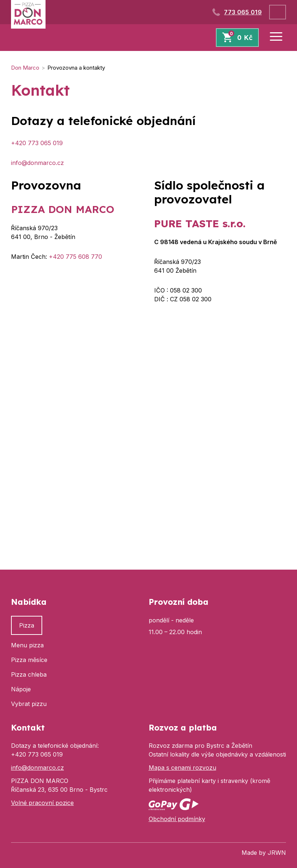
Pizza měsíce (29, 660)
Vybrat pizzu (29, 704)
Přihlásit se (278, 12)
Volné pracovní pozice (42, 803)
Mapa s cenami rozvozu (182, 768)
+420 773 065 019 (37, 143)
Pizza (27, 625)
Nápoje (21, 689)
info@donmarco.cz (37, 163)
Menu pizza (27, 645)
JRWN (277, 853)
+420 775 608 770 (75, 257)
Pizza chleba (29, 674)
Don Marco (25, 68)
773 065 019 (243, 12)
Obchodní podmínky (177, 819)
